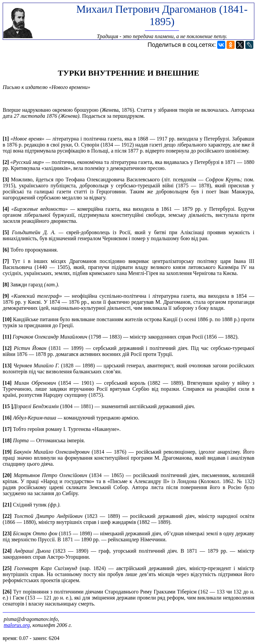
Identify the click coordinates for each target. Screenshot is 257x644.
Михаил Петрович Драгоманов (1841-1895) (162, 15)
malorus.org (17, 625)
